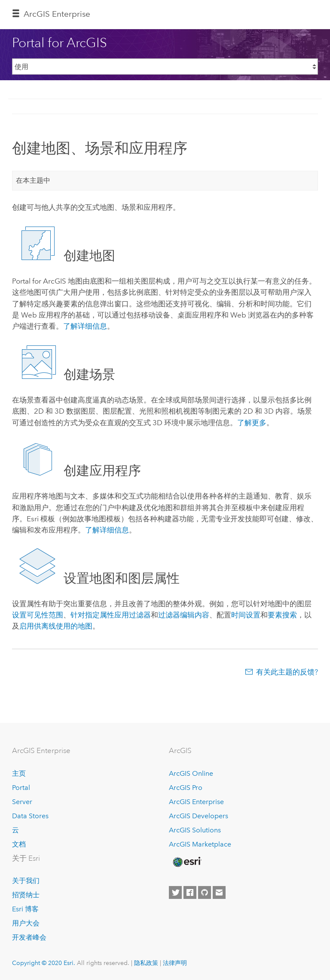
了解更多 (252, 423)
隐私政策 (146, 963)
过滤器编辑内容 (184, 615)
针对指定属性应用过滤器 (111, 615)
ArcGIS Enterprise (196, 802)
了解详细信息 (85, 326)
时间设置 (246, 615)
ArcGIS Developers (199, 816)
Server (22, 802)
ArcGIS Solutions (195, 830)
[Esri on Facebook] (190, 892)
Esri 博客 (25, 909)
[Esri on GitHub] (205, 892)
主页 (19, 773)
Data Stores (30, 816)
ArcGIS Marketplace (200, 844)
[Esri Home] (186, 862)
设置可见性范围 (38, 615)
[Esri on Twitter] (175, 892)
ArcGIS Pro (186, 788)
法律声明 (175, 963)
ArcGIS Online (191, 773)
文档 (19, 844)
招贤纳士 (26, 895)
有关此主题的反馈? (287, 672)
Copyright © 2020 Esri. (44, 963)
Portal (21, 788)
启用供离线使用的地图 (56, 626)
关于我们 (26, 881)
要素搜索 (282, 615)
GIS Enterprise (57, 14)
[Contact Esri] (219, 892)
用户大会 (26, 923)
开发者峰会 (29, 937)
